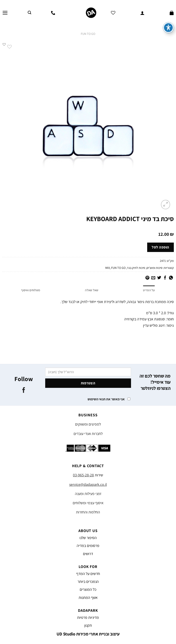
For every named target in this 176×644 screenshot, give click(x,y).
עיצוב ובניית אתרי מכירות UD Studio (88, 634)
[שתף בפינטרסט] (147, 278)
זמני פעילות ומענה (88, 494)
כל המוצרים (88, 589)
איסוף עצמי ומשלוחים (88, 503)
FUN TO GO (88, 34)
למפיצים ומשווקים (88, 424)
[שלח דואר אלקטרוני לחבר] (153, 278)
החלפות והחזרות (88, 512)
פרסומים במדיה (88, 546)
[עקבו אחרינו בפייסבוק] (24, 390)
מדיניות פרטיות (88, 617)
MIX (108, 268)
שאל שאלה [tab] (92, 290)
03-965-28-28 (83, 475)
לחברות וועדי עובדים (88, 434)
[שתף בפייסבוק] (165, 278)
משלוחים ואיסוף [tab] (31, 290)
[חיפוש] (29, 13)
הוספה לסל (160, 247)
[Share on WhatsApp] (171, 278)
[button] (4, 44)
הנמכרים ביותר (88, 581)
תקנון (88, 625)
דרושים (88, 554)
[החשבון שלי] (142, 13)
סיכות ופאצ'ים (154, 268)
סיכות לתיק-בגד (136, 268)
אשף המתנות (88, 597)
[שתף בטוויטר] (159, 278)
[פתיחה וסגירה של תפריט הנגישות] (168, 18)
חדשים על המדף (88, 574)
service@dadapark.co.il (88, 484)
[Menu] (5, 13)
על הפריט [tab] (149, 290)
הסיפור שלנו (88, 538)
